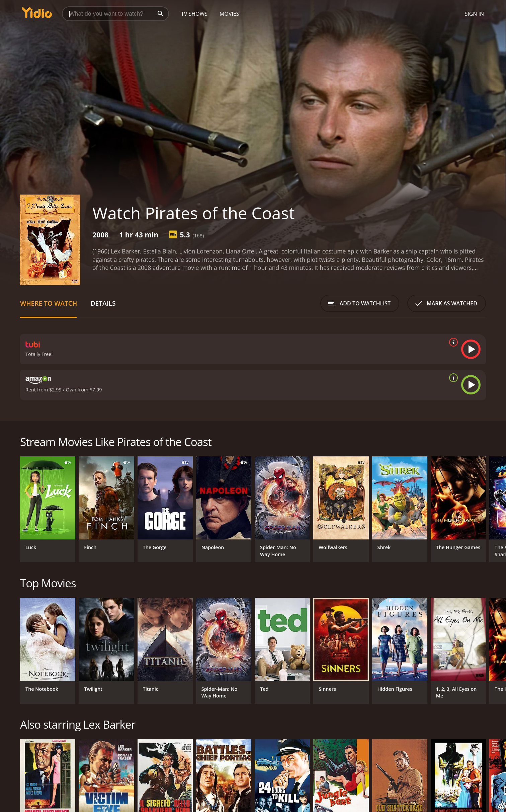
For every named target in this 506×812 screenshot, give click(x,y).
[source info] (452, 342)
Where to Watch (49, 303)
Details (103, 303)
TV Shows (194, 14)
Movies (229, 14)
